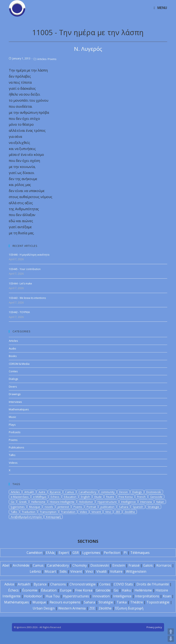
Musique (35, 507)
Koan (167, 596)
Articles (42, 59)
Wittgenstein (136, 571)
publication (107, 507)
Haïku (126, 590)
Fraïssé (134, 565)
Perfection (112, 553)
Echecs (55, 497)
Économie (30, 590)
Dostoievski (154, 492)
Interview (146, 502)
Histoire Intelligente (62, 502)
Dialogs (13, 379)
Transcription (48, 512)
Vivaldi (101, 571)
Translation (68, 512)
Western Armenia (72, 608)
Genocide (156, 497)
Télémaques (140, 553)
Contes (13, 371)
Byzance (55, 492)
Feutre (110, 497)
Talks (12, 455)
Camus (70, 492)
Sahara (124, 507)
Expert (64, 553)
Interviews (15, 402)
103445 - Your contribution (25, 269)
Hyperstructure (107, 502)
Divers (13, 387)
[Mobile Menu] (160, 8)
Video (83, 512)
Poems (52, 59)
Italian (160, 502)
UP (171, 631)
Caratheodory (87, 492)
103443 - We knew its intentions (27, 298)
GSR (76, 553)
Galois (148, 565)
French (141, 497)
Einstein (119, 565)
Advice (9, 584)
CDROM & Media (19, 364)
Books (13, 356)
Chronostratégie (83, 584)
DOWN (171, 639)
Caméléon (34, 553)
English (85, 497)
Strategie (153, 507)
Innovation (101, 596)
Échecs (13, 590)
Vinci (108, 512)
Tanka (122, 602)
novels (49, 507)
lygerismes (18, 507)
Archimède (21, 565)
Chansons (58, 584)
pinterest (63, 507)
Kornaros (164, 565)
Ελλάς (50, 553)
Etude (98, 497)
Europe (66, 590)
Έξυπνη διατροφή (129, 608)
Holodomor (86, 502)
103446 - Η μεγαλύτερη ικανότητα (29, 255)
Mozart (50, 571)
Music (12, 417)
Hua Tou (53, 596)
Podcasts (15, 432)
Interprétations (147, 596)
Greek (23, 502)
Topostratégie (158, 602)
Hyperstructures (76, 596)
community (108, 492)
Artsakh (29, 492)
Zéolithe (105, 608)
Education (70, 497)
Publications (17, 447)
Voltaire (116, 571)
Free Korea (126, 497)
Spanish (138, 507)
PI (125, 553)
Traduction (29, 512)
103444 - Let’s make (20, 284)
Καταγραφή (53, 517)
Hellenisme (38, 502)
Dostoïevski (100, 565)
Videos (13, 463)
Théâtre (137, 602)
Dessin (123, 492)
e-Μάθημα (40, 497)
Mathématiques (17, 602)
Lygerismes (91, 553)
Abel (6, 565)
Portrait (91, 507)
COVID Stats (123, 584)
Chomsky (80, 565)
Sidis (63, 571)
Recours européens (65, 602)
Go (13, 502)
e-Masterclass (20, 497)
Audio (12, 348)
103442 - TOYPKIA (19, 312)
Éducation (49, 590)
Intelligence (128, 502)
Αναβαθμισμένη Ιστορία (26, 517)
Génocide (103, 590)
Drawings (15, 394)
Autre (42, 492)
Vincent (96, 512)
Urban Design (44, 608)
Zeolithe (130, 512)
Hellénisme (143, 590)
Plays (12, 425)
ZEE (118, 512)
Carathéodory (58, 565)
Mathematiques (19, 409)
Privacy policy (154, 627)
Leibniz (35, 571)
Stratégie (106, 602)
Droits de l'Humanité (153, 584)
